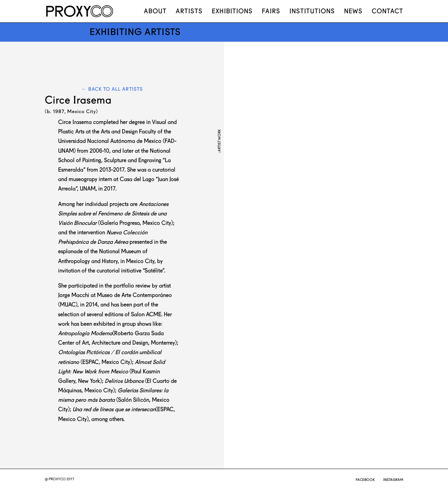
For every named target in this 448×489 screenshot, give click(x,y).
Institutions (312, 12)
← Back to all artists (112, 89)
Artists (189, 12)
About (155, 12)
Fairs (271, 12)
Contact (387, 12)
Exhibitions (232, 12)
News (353, 12)
